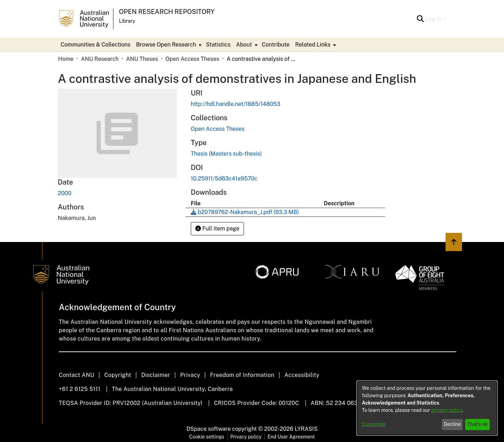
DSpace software (209, 429)
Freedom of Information (242, 375)
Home (66, 59)
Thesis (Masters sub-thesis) (226, 154)
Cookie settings (207, 437)
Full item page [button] (217, 229)
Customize (374, 424)
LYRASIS (306, 429)
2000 (65, 193)
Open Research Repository (167, 12)
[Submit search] (420, 19)
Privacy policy (246, 437)
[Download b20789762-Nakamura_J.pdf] (245, 212)
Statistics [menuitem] (218, 45)
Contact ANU (76, 375)
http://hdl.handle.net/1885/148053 (236, 104)
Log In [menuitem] (433, 19)
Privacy (190, 375)
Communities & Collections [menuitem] (96, 45)
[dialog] (427, 408)
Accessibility (302, 375)
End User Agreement (291, 437)
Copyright (118, 375)
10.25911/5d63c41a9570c (224, 179)
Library (127, 21)
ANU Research (100, 59)
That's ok (478, 424)
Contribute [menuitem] (276, 45)
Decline (452, 424)
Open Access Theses (192, 59)
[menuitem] (168, 45)
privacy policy (447, 410)
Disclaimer (156, 375)
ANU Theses (142, 59)
